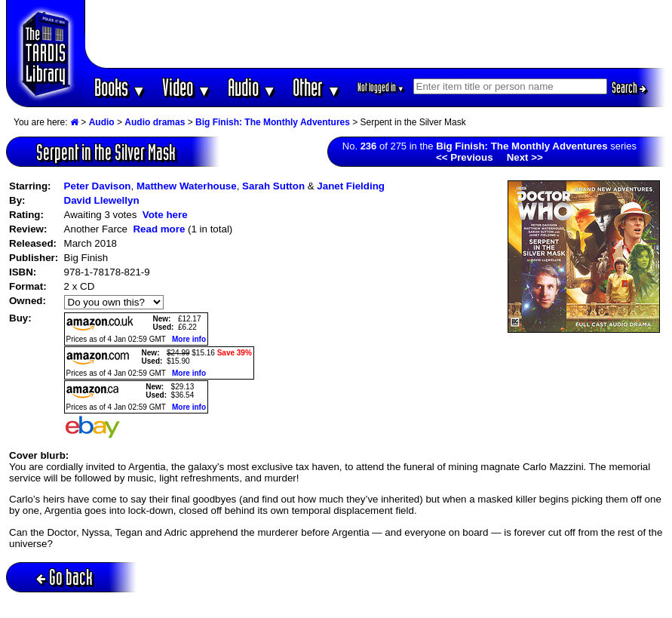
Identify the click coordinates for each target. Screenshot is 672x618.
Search (629, 88)
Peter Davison (98, 186)
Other (317, 87)
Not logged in (381, 87)
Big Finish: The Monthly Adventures (273, 122)
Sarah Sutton (273, 186)
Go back (64, 577)
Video (187, 87)
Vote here (165, 215)
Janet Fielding (351, 186)
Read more (159, 229)
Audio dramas (155, 122)
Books (120, 87)
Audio (252, 87)
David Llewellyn (102, 200)
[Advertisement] (376, 34)
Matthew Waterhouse (187, 186)
